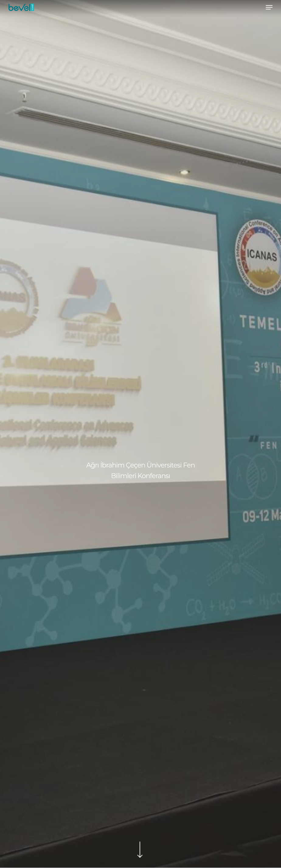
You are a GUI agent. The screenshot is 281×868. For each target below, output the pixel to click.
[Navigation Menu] (269, 7)
